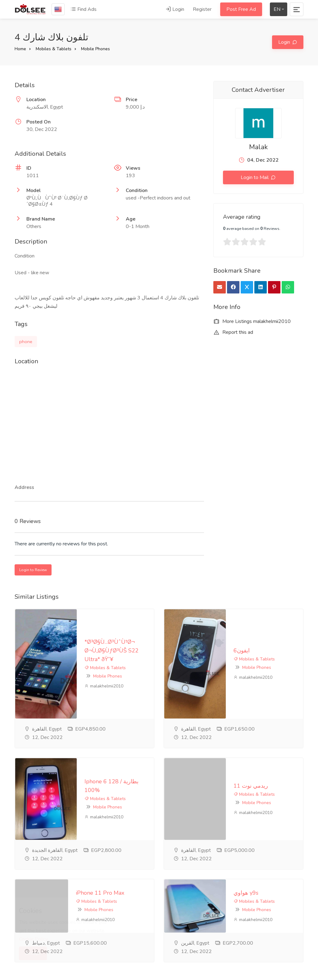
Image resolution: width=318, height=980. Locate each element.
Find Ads (84, 9)
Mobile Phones (95, 49)
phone (26, 342)
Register (202, 9)
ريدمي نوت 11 (222, 697)
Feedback (125, 929)
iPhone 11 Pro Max (80, 770)
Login (175, 9)
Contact (122, 940)
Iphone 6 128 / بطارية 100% (58, 697)
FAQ (119, 919)
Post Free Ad (241, 9)
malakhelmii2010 (42, 644)
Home (20, 49)
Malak (258, 147)
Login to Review (33, 570)
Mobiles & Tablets (54, 49)
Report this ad (233, 332)
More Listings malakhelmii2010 (252, 321)
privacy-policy (129, 909)
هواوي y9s (184, 770)
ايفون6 (179, 621)
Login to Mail (255, 177)
